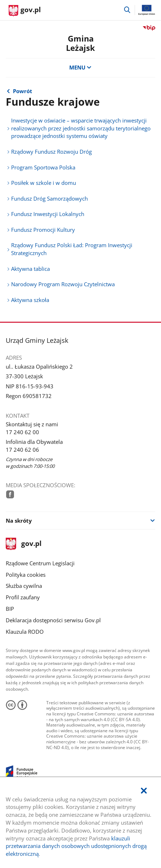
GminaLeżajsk (80, 43)
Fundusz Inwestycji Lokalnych (48, 214)
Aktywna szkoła (30, 300)
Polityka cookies (26, 575)
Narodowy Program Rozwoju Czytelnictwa (63, 284)
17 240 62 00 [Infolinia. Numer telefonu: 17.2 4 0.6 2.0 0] (22, 432)
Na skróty (19, 521)
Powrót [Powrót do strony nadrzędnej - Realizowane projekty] (23, 91)
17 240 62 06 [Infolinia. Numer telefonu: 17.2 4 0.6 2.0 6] (22, 450)
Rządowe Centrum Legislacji (40, 563)
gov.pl (24, 544)
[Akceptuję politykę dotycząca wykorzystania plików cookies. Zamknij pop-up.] (144, 791)
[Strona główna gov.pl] (25, 11)
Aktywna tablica (30, 269)
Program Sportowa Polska (43, 167)
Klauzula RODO (25, 632)
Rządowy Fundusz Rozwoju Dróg (51, 152)
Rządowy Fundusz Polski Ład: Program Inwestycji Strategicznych (72, 249)
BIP (10, 609)
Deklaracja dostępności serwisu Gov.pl (53, 620)
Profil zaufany (23, 597)
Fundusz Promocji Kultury (43, 230)
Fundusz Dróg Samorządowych (49, 198)
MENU (80, 67)
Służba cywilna (24, 586)
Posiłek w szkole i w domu (44, 183)
